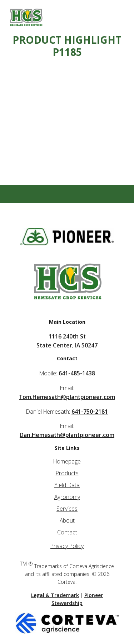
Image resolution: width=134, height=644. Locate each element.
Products (67, 473)
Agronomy (67, 497)
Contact (67, 532)
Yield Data (67, 485)
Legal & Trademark (55, 595)
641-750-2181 (90, 412)
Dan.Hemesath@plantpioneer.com (67, 435)
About (67, 520)
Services (67, 509)
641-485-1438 (77, 373)
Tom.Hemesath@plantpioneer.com (67, 397)
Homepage (67, 461)
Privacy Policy (67, 546)
